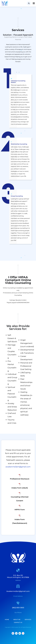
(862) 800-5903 (18, 608)
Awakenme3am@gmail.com (18, 591)
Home (7, 620)
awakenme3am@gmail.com (18, 467)
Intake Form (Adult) (20, 488)
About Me (17, 620)
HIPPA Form (20, 510)
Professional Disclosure (20, 479)
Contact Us (18, 622)
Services (28, 620)
